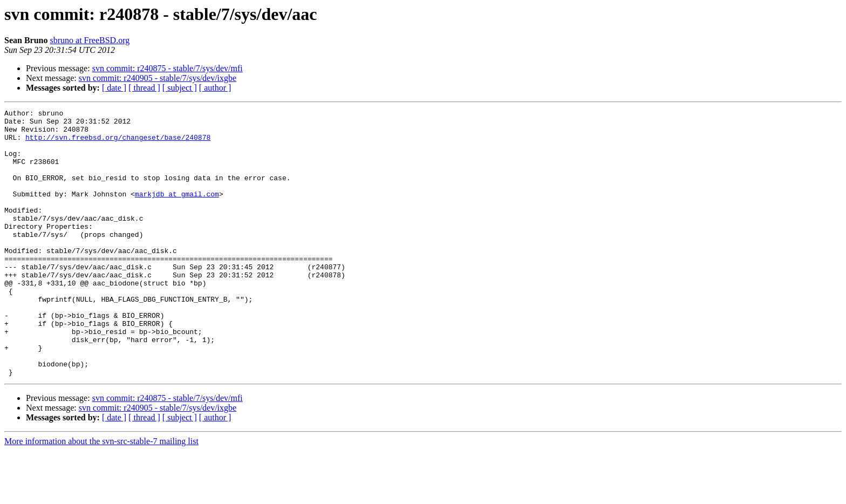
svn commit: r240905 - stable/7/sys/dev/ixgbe (158, 78)
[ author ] (215, 88)
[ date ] (114, 88)
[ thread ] (144, 88)
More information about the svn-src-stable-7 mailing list (101, 495)
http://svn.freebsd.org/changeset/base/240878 (118, 144)
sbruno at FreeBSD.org (90, 40)
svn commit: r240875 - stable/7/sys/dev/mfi (168, 68)
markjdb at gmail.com (177, 212)
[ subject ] (180, 88)
